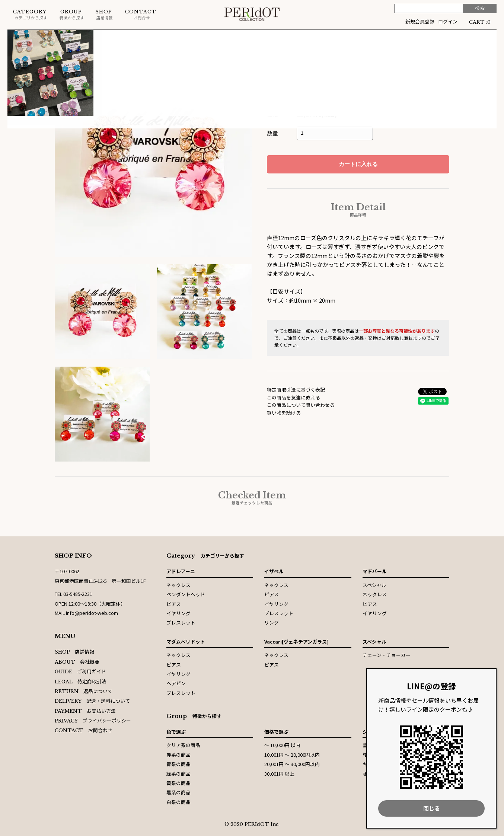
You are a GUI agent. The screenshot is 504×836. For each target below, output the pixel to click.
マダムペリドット (186, 642)
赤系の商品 (178, 755)
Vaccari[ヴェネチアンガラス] (296, 642)
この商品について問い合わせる (301, 405)
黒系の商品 (178, 792)
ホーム (15, 37)
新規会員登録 (420, 21)
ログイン (448, 21)
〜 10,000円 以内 (282, 745)
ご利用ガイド (80, 671)
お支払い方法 (85, 711)
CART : (480, 21)
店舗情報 (104, 15)
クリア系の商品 (183, 745)
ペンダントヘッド (186, 594)
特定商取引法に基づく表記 (296, 390)
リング (272, 623)
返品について (84, 691)
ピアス (71, 37)
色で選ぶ (176, 732)
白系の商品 (178, 802)
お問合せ (141, 15)
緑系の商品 (178, 774)
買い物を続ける (284, 413)
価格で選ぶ (276, 732)
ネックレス (178, 585)
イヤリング (178, 613)
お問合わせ (84, 730)
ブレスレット (181, 623)
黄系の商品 (178, 783)
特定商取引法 (81, 681)
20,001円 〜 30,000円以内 (292, 764)
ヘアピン (176, 683)
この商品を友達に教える (294, 397)
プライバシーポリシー (93, 720)
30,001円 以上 (279, 774)
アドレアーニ (181, 571)
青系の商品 (178, 764)
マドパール (375, 571)
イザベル (43, 37)
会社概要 (77, 662)
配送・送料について (92, 701)
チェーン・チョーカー (387, 655)
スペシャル (374, 585)
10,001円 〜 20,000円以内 (292, 755)
